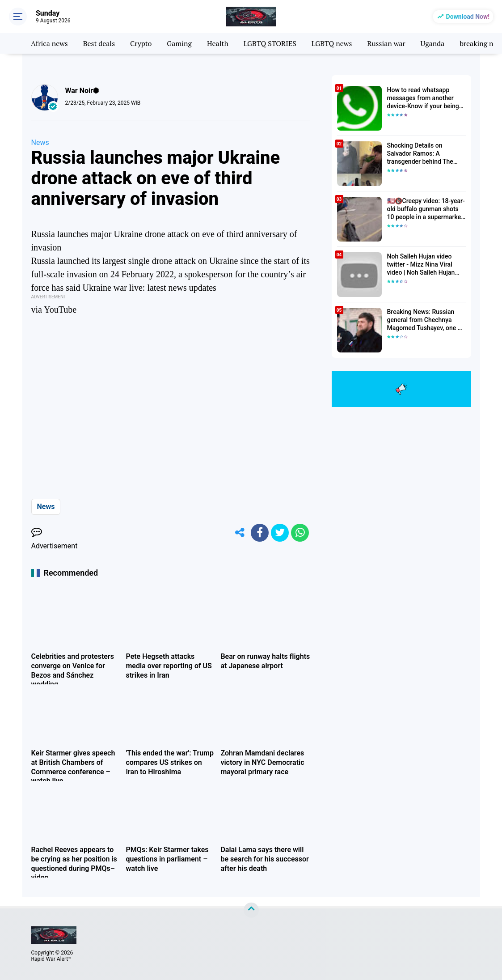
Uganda (433, 43)
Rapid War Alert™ (51, 959)
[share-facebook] (260, 533)
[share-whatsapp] (300, 533)
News (40, 142)
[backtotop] (251, 910)
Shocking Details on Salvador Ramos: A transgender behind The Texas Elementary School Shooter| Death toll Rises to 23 (425, 154)
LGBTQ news (332, 43)
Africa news (49, 43)
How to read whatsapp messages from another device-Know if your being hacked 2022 (423, 98)
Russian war (386, 43)
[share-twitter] (280, 533)
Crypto (141, 43)
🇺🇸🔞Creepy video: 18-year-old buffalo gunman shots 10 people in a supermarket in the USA (426, 209)
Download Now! (468, 17)
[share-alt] (240, 533)
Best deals (99, 43)
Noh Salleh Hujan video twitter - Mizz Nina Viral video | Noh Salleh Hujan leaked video (421, 265)
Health (218, 43)
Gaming (179, 43)
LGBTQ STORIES (270, 43)
